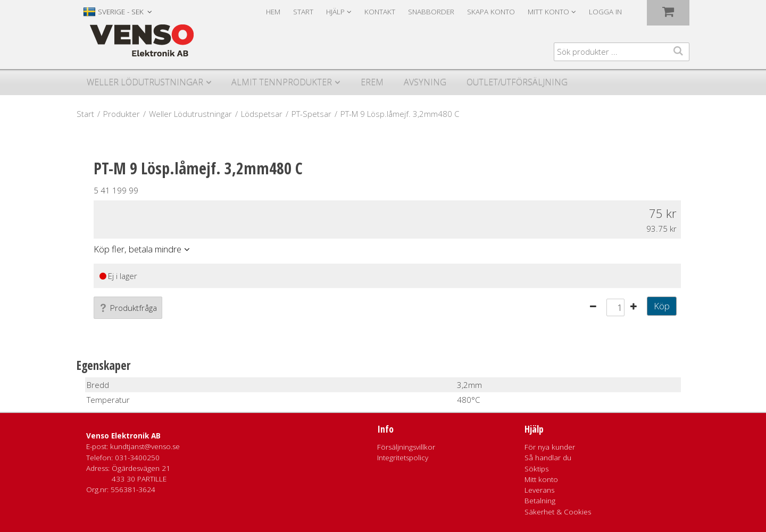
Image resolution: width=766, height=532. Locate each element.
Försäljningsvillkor (406, 447)
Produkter (122, 114)
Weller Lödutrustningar (145, 82)
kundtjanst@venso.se (145, 446)
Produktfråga (128, 308)
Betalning (540, 501)
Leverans (539, 490)
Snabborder (431, 12)
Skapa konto (491, 12)
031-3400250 (137, 458)
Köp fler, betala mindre (138, 249)
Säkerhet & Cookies (558, 512)
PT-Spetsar (311, 114)
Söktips (536, 469)
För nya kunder (550, 447)
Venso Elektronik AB (123, 436)
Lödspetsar (262, 114)
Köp (662, 306)
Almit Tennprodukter (282, 82)
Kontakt (380, 12)
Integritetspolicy (403, 458)
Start (303, 12)
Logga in (605, 12)
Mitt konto (541, 479)
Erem (372, 82)
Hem (273, 12)
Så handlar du (548, 458)
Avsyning (425, 82)
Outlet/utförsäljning (517, 82)
